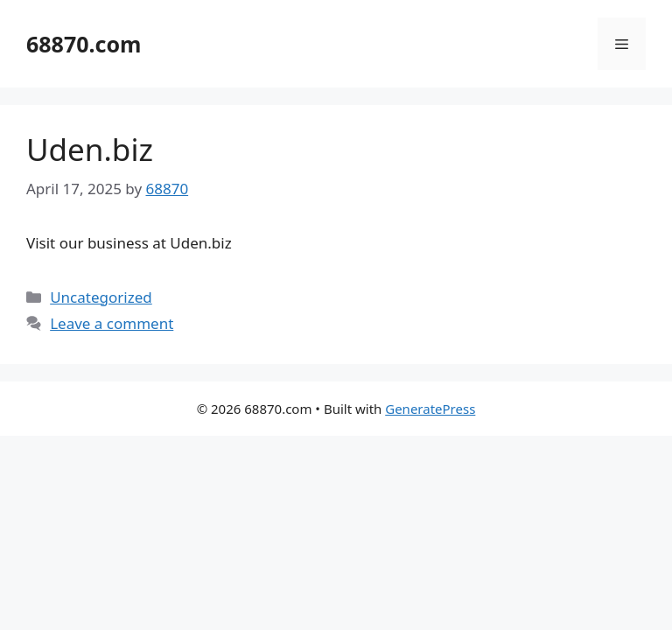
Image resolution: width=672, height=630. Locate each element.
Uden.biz (90, 149)
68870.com (84, 44)
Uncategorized (101, 297)
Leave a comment (112, 323)
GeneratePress (430, 409)
